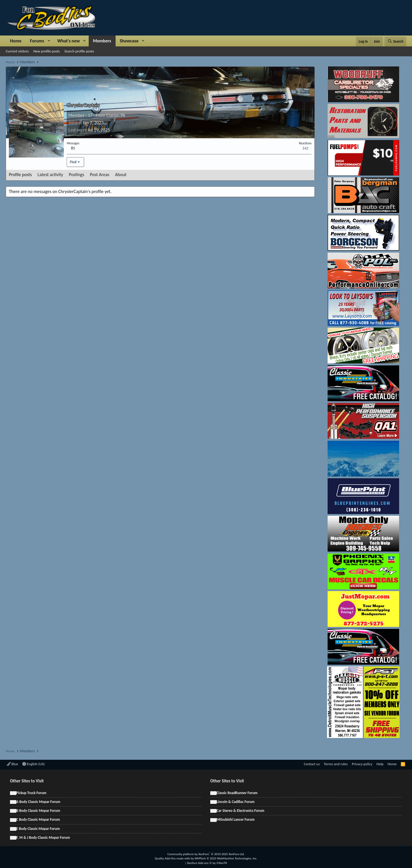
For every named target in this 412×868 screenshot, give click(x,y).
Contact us (312, 764)
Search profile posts (79, 51)
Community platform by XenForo (206, 854)
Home (16, 41)
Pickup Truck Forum (31, 793)
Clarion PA (116, 115)
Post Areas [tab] (100, 175)
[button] (49, 41)
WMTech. (226, 858)
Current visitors (17, 51)
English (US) (33, 764)
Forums (37, 41)
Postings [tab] (77, 175)
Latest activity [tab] (50, 175)
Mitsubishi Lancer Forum (236, 819)
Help (380, 764)
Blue (12, 764)
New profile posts (47, 51)
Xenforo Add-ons (207, 863)
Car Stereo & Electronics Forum (240, 811)
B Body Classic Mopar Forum (38, 811)
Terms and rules (336, 764)
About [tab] (121, 175)
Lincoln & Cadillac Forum (236, 802)
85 (73, 148)
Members (102, 41)
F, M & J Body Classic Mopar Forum (43, 838)
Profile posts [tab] (20, 175)
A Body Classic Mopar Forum (38, 802)
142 (305, 148)
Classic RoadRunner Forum (237, 793)
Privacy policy (362, 764)
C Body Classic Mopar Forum (38, 819)
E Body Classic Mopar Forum (38, 829)
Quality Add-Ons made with (173, 858)
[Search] (395, 42)
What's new (69, 41)
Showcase (129, 41)
